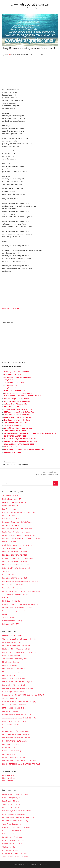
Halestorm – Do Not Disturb (14, 391)
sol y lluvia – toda (11, 447)
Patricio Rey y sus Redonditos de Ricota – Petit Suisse (24, 449)
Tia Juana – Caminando (13, 425)
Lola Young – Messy (9, 509)
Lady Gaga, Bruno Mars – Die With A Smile (17, 522)
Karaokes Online (8, 775)
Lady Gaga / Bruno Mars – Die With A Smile (18, 558)
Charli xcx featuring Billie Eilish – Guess (16, 565)
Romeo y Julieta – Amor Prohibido (17, 372)
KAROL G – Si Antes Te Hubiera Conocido (17, 568)
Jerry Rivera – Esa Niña (13, 388)
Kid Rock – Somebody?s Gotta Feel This (19, 412)
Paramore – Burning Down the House (16, 611)
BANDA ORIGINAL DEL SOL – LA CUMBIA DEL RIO (22, 396)
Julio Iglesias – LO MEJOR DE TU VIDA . (19, 409)
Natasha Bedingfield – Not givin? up (17, 417)
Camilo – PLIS (7, 614)
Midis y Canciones (9, 778)
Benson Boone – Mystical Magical (14, 502)
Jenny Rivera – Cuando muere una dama (19, 428)
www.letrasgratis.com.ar (30, 4)
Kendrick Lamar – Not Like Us (13, 585)
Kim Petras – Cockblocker (11, 601)
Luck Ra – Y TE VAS (9, 598)
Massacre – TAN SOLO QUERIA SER (17, 401)
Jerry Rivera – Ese (11, 380)
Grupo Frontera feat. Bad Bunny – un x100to (18, 608)
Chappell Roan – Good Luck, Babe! (15, 552)
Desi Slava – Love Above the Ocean (17, 420)
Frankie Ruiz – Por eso (12, 374)
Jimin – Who (7, 571)
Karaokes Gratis (8, 781)
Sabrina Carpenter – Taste (11, 548)
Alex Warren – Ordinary (11, 496)
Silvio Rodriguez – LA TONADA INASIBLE (19, 444)
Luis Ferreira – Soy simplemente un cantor (20, 439)
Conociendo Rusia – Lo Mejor (13, 621)
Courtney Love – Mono (13, 452)
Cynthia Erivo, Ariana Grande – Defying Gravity (19, 512)
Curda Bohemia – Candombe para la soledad (21, 441)
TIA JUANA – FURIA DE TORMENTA (17, 415)
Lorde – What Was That (11, 506)
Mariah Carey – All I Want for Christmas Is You (18, 535)
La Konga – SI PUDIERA (11, 624)
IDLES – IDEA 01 (8, 575)
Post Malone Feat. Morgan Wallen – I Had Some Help (21, 591)
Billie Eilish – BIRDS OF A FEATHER (14, 555)
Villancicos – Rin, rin (12, 407)
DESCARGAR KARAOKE (11, 309)
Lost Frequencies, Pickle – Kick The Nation (17, 529)
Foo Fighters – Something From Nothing (16, 532)
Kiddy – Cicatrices (9, 516)
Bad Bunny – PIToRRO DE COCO (14, 525)
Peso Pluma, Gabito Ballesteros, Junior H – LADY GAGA (22, 539)
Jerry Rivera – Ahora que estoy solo (17, 377)
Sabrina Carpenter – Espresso (13, 588)
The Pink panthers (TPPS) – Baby (16, 423)
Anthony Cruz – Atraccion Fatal (16, 404)
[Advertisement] (30, 72)
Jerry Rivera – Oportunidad (14, 383)
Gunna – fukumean (9, 542)
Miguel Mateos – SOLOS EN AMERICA (18, 393)
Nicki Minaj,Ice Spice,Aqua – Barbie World (17, 545)
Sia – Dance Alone (9, 617)
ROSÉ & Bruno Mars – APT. (12, 499)
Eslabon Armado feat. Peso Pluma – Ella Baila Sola (20, 604)
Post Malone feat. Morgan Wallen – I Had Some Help (21, 581)
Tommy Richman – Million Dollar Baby (16, 594)
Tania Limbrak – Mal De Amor (15, 431)
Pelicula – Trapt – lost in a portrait (17, 399)
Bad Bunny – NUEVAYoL (11, 519)
